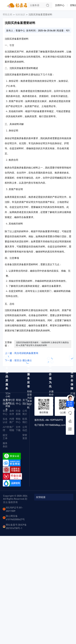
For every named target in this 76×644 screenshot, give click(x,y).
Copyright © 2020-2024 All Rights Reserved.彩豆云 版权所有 (15, 499)
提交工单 (5, 437)
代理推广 (12, 420)
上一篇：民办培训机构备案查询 (22, 353)
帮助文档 (7, 15)
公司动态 (25, 429)
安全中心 (5, 412)
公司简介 (25, 412)
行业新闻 (18, 412)
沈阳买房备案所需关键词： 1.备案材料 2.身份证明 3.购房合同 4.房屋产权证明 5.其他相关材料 (42, 344)
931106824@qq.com (55, 425)
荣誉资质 (25, 437)
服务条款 (5, 445)
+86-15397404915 (54, 420)
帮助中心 (18, 420)
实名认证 (5, 420)
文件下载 (18, 429)
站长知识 (20, 15)
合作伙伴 (12, 412)
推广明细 (12, 429)
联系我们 (25, 420)
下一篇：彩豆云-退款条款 (18, 360)
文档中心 (60, 5)
